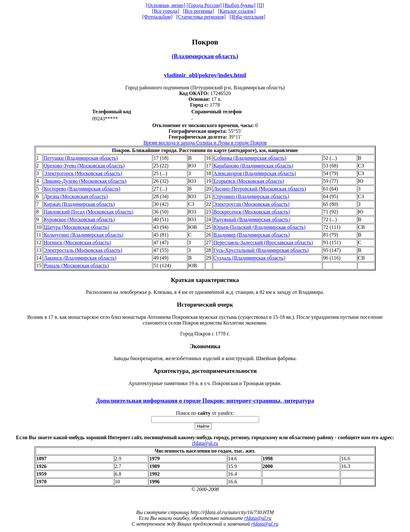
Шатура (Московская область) (76, 227)
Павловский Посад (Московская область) (88, 212)
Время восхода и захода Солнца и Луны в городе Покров (205, 143)
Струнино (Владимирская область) (251, 196)
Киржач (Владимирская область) (79, 204)
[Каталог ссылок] (237, 11)
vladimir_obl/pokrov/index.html (205, 75)
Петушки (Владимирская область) (81, 158)
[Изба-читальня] (247, 17)
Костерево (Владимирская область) (82, 189)
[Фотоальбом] (157, 17)
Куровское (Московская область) (79, 219)
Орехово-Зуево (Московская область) (84, 166)
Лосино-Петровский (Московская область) (260, 189)
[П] (260, 5)
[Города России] (204, 5)
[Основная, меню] (166, 5)
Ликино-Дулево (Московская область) (85, 181)
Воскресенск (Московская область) (252, 212)
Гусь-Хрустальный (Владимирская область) (261, 250)
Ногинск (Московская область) (77, 242)
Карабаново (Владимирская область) (253, 166)
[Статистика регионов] (201, 17)
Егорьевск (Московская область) (249, 181)
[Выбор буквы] (239, 5)
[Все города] (165, 11)
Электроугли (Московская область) (251, 204)
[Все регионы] (198, 11)
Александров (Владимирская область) (255, 173)
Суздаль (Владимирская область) (249, 258)
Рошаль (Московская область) (76, 266)
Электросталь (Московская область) (83, 250)
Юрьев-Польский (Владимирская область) (259, 227)
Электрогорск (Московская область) (83, 173)
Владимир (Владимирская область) (251, 235)
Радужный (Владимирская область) (252, 219)
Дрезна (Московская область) (76, 196)
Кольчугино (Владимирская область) (83, 235)
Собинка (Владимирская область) (250, 158)
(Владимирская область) (205, 56)
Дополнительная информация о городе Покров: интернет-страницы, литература (205, 401)
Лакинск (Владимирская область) (80, 258)
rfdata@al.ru (205, 443)
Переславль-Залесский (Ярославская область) (263, 242)
